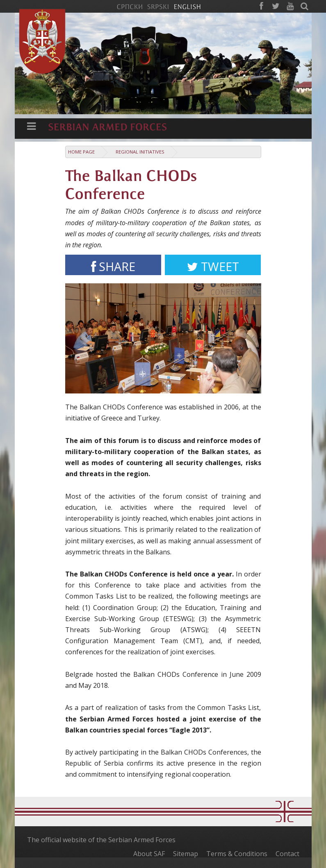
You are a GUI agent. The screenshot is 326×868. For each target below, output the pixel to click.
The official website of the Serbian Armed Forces (101, 840)
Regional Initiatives (140, 152)
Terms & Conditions (237, 854)
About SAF (149, 854)
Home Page (81, 152)
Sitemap (186, 854)
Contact (287, 854)
